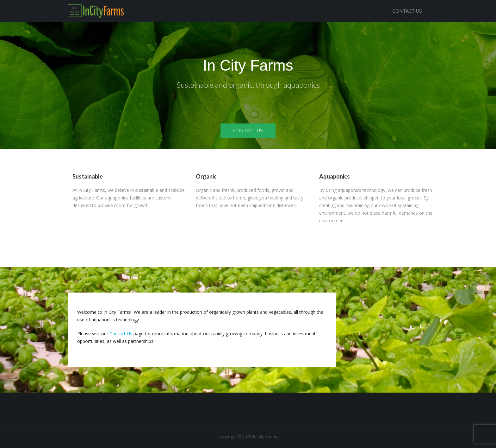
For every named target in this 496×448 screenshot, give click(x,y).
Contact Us (407, 11)
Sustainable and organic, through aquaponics (248, 85)
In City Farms (248, 65)
